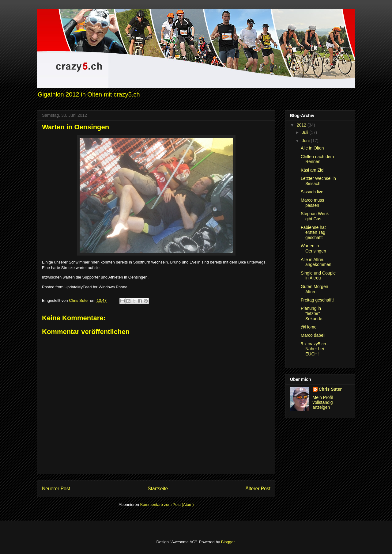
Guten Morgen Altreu (315, 289)
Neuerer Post (56, 489)
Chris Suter (330, 389)
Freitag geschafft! (317, 300)
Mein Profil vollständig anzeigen (323, 402)
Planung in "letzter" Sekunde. (312, 313)
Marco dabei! (313, 335)
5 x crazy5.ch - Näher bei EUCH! (315, 349)
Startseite (158, 489)
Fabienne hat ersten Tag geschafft (313, 233)
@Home (309, 327)
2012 (302, 125)
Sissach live (312, 192)
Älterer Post (258, 489)
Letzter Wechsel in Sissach (318, 181)
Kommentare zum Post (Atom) (167, 505)
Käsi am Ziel (313, 170)
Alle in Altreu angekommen (316, 262)
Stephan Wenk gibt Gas (315, 216)
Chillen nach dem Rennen (317, 159)
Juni (306, 141)
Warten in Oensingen (313, 248)
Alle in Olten (312, 148)
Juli (305, 132)
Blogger (228, 542)
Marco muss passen (312, 203)
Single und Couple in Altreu (318, 276)
